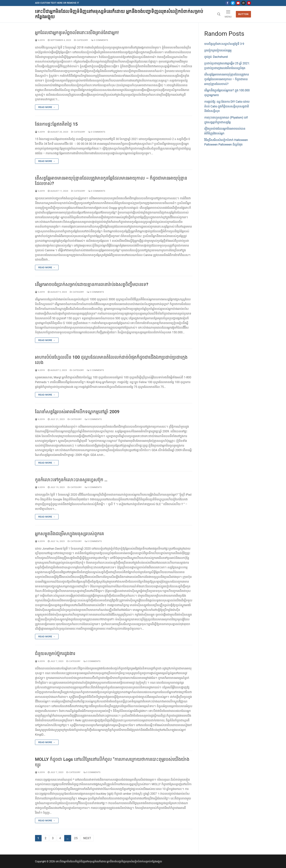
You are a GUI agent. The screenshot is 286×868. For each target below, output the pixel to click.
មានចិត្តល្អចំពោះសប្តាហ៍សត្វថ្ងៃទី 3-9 (224, 44)
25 (76, 838)
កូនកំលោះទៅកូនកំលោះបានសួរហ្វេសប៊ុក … (71, 480)
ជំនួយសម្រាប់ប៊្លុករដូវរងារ (55, 654)
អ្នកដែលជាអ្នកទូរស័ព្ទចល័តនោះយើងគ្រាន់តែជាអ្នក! (77, 33)
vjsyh (40, 40)
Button (243, 14)
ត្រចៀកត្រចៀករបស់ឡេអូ (218, 50)
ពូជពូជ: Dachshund (216, 57)
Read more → (47, 107)
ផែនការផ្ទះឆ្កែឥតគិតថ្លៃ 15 (56, 124)
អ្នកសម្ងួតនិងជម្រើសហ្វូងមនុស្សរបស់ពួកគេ (69, 534)
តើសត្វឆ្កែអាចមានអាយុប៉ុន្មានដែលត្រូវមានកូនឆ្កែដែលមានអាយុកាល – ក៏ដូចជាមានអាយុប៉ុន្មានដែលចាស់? (111, 181)
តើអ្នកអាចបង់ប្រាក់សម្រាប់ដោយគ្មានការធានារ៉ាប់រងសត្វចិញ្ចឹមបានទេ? (92, 284)
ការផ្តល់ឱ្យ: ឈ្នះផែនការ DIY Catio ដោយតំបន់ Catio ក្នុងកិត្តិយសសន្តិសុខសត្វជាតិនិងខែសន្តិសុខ (227, 106)
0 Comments (100, 40)
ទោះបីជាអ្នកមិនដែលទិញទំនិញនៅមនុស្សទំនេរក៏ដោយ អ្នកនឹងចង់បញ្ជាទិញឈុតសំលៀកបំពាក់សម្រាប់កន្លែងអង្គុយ (119, 14)
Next (87, 838)
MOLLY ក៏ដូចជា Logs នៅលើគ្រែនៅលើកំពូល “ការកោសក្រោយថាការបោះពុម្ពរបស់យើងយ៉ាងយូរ (112, 762)
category (81, 40)
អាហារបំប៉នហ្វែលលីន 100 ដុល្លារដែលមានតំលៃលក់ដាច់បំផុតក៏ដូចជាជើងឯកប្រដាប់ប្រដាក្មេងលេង (111, 360)
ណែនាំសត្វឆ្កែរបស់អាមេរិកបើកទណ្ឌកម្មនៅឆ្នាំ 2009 (77, 412)
